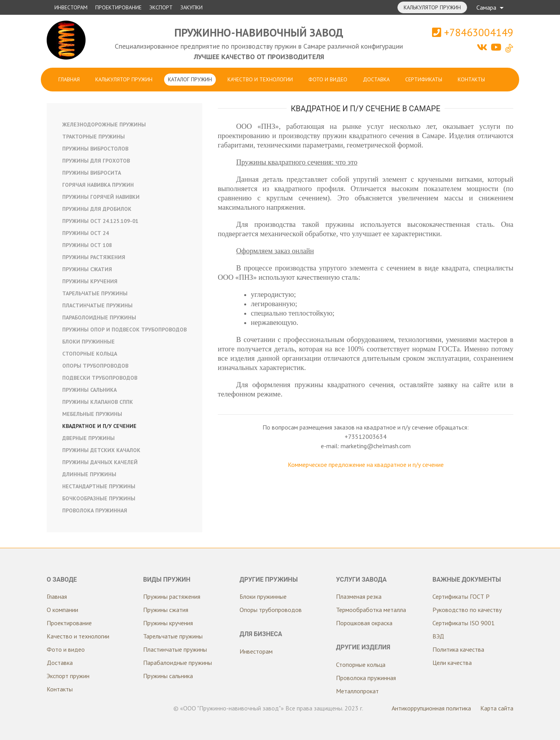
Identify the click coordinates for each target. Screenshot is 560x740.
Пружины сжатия (87, 269)
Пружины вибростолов (95, 149)
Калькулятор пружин (432, 7)
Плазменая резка (359, 596)
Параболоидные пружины (99, 317)
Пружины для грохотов (96, 161)
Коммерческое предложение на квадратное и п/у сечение (366, 465)
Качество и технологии (260, 79)
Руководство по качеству (467, 610)
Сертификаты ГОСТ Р (461, 596)
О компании (62, 610)
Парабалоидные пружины (178, 663)
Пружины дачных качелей (100, 462)
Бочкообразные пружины (99, 498)
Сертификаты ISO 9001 (464, 623)
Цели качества (452, 663)
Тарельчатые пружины (95, 293)
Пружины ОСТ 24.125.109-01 (100, 221)
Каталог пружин (190, 79)
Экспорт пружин (68, 676)
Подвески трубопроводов (100, 378)
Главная (69, 79)
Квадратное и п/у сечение (99, 426)
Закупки (192, 7)
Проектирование (118, 7)
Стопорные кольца (90, 354)
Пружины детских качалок (101, 450)
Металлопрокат (357, 691)
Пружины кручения (90, 281)
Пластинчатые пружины (97, 305)
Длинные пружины (89, 474)
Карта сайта (497, 708)
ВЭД (438, 636)
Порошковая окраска (364, 623)
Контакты (471, 79)
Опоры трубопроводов (95, 366)
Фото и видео (328, 79)
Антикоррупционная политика (431, 708)
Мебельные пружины (92, 414)
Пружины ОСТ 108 (87, 245)
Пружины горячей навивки (101, 197)
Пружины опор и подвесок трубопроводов (124, 330)
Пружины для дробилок (97, 209)
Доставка (376, 79)
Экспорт (161, 7)
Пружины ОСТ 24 (86, 233)
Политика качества (458, 649)
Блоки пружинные (88, 342)
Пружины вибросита (92, 173)
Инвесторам (71, 7)
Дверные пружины (88, 438)
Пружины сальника (89, 390)
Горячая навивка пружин (98, 185)
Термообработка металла (371, 610)
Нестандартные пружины (99, 486)
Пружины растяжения (94, 257)
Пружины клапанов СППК (98, 402)
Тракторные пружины (94, 137)
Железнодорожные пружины (104, 125)
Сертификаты (424, 79)
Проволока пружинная (95, 510)
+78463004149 (473, 32)
